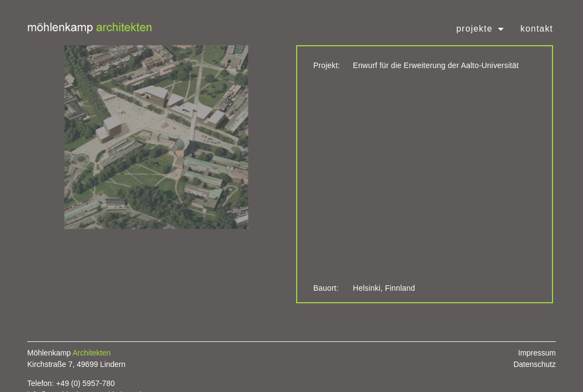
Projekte (480, 29)
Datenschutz (535, 364)
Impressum (537, 353)
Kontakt (537, 29)
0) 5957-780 (94, 383)
